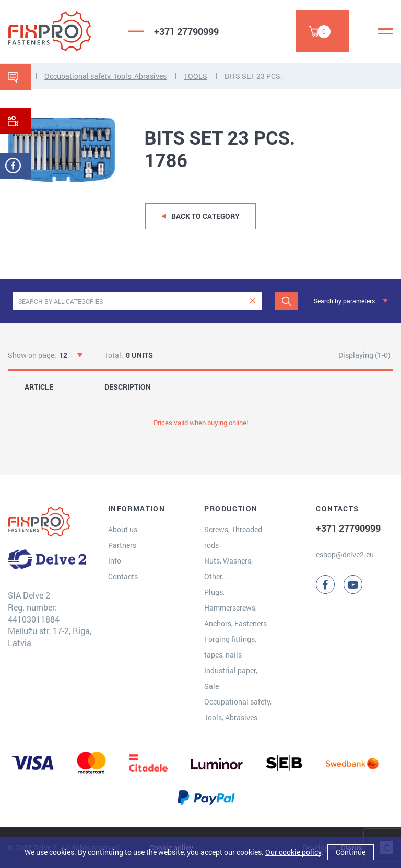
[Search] (286, 301)
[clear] (252, 301)
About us (123, 529)
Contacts (123, 576)
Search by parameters (344, 301)
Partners (122, 545)
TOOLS (196, 76)
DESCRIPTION (128, 387)
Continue (351, 852)
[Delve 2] (60, 31)
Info (115, 561)
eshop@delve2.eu (345, 554)
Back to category (205, 216)
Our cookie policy (293, 852)
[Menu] (385, 31)
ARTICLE (39, 387)
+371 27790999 (186, 31)
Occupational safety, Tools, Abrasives (105, 76)
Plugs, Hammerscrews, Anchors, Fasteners (235, 608)
